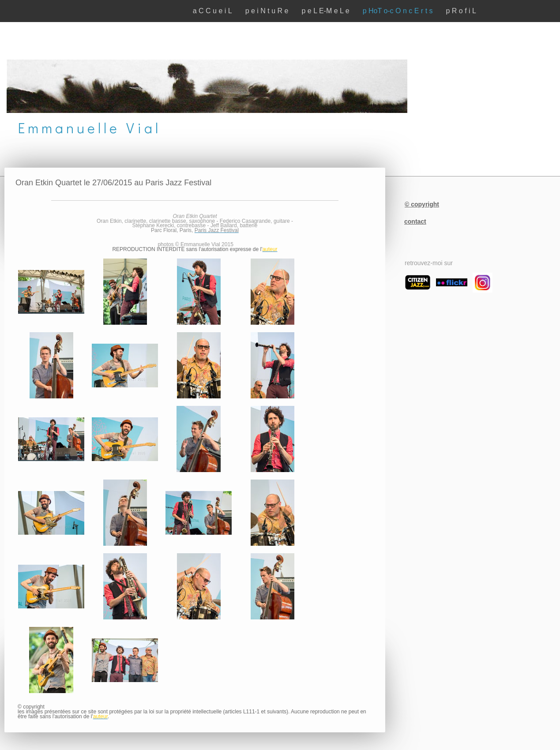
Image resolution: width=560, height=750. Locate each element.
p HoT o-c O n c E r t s (398, 11)
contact (415, 221)
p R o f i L (461, 11)
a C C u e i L (212, 11)
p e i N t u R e (267, 11)
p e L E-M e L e (325, 11)
